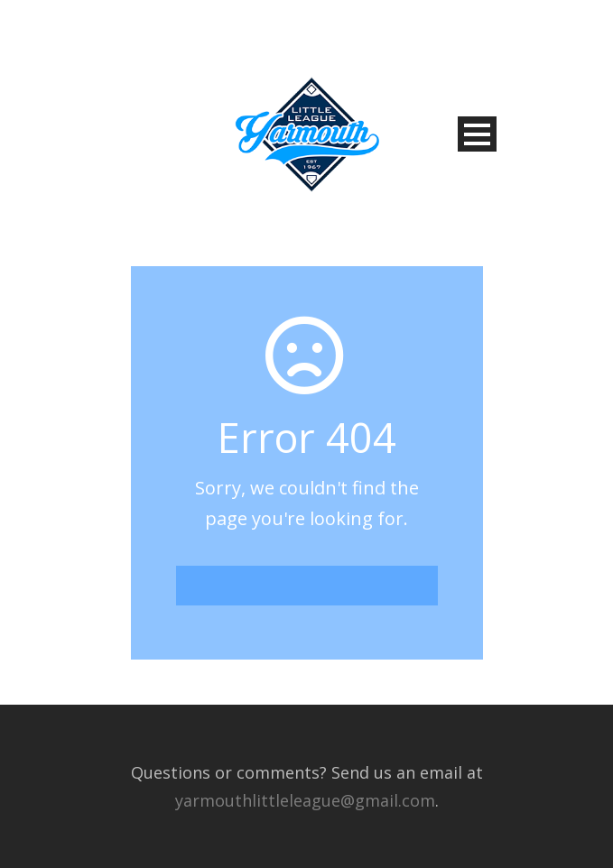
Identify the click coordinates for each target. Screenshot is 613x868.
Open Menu (477, 134)
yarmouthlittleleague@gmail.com (305, 800)
